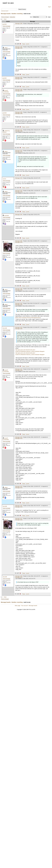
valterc (6, 48)
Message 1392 (19, 241)
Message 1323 (19, 178)
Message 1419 (19, 327)
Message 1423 (19, 437)
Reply (24, 44)
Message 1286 (19, 47)
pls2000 (5, 24)
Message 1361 (19, 215)
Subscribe (12, 17)
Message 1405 (19, 304)
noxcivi (4, 179)
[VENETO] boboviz (6, 131)
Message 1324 (19, 191)
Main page (18, 606)
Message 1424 (19, 486)
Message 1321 (19, 130)
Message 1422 (19, 369)
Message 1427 (19, 519)
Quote (28, 44)
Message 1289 (19, 112)
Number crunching (17, 14)
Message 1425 (19, 506)
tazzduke (7, 215)
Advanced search (5, 11)
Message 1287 (19, 77)
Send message (6, 26)
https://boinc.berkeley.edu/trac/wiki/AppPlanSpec (28, 318)
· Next (5, 19)
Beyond (6, 242)
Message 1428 (19, 576)
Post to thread (5, 17)
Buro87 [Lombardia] (6, 91)
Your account (24, 606)
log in (50, 7)
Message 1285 (19, 24)
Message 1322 (19, 151)
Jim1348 (5, 328)
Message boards (6, 14)
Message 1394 (19, 289)
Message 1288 (19, 90)
